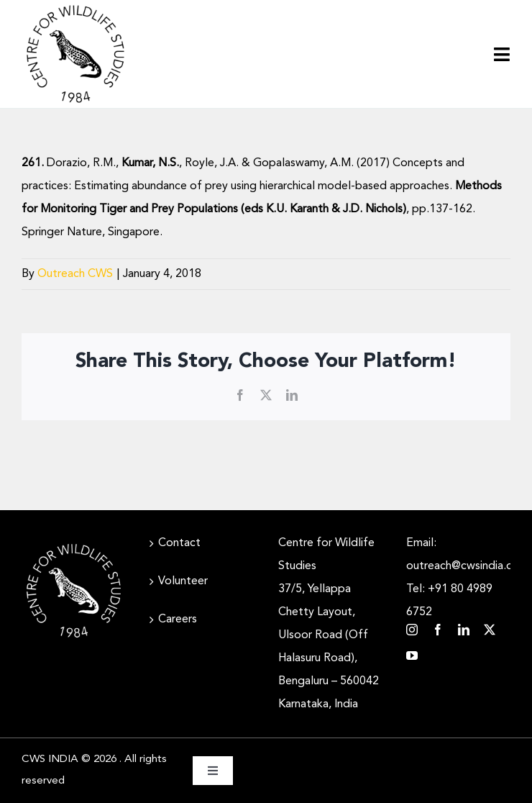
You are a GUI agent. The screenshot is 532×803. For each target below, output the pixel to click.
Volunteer (183, 581)
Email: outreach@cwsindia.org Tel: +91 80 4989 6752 (458, 578)
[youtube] (412, 655)
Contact (179, 543)
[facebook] (438, 630)
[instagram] (412, 630)
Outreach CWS (75, 274)
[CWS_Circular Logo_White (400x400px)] (74, 545)
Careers (178, 620)
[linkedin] (464, 630)
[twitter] (490, 630)
